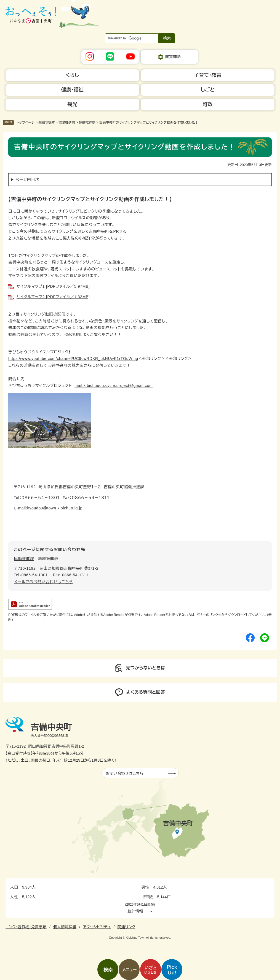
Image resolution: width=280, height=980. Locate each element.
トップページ (26, 123)
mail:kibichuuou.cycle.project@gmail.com (114, 386)
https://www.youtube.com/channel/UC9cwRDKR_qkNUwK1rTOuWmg (73, 359)
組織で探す (46, 123)
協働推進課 (87, 123)
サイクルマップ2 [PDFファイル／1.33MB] (53, 297)
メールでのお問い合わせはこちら (43, 582)
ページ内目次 (27, 180)
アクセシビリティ (97, 927)
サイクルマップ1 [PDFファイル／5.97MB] (53, 286)
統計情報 (135, 911)
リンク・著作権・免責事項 (26, 927)
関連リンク (126, 927)
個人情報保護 (65, 927)
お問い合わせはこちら (125, 773)
